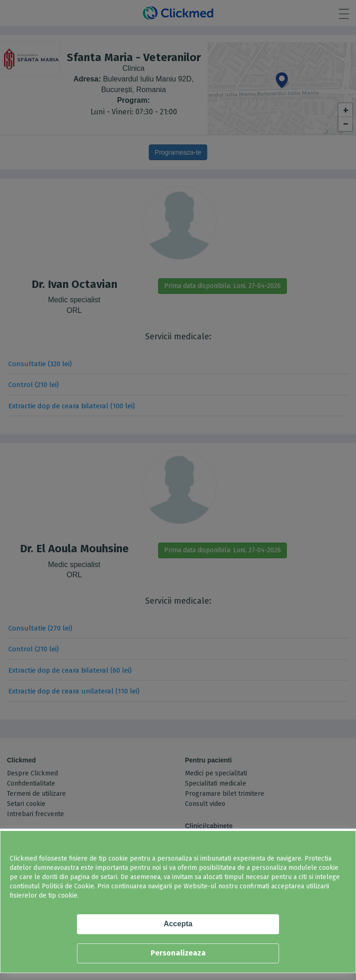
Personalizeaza (178, 953)
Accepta (178, 924)
